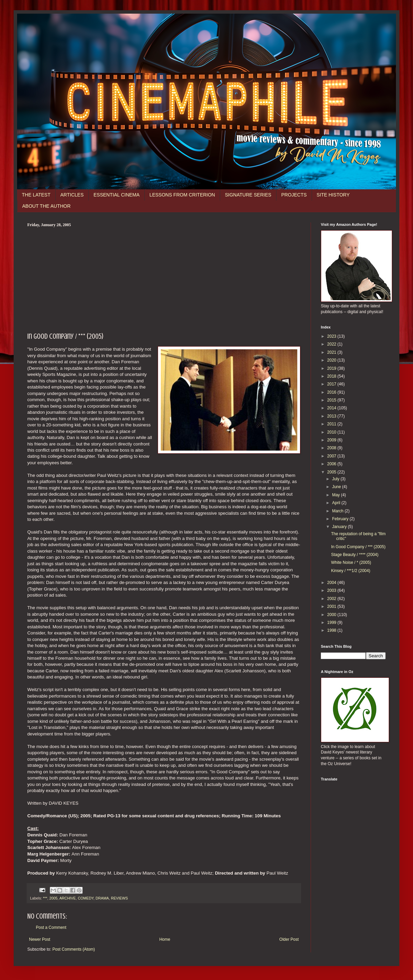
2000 (332, 615)
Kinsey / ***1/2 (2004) (351, 571)
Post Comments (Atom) (74, 949)
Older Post (289, 939)
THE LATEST (36, 195)
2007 (332, 456)
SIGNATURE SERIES (248, 195)
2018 (332, 376)
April (337, 503)
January (340, 527)
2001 (332, 606)
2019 (332, 368)
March (338, 511)
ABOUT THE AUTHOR (46, 206)
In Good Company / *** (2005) (358, 547)
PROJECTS (294, 195)
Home (165, 939)
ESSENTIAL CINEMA (117, 195)
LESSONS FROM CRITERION (182, 195)
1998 (332, 630)
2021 (332, 352)
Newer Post (40, 939)
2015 (332, 400)
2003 (332, 590)
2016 (332, 392)
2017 (332, 384)
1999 (332, 623)
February (341, 519)
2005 (53, 898)
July (336, 479)
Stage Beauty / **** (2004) (355, 555)
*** (45, 898)
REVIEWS (119, 898)
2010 (332, 432)
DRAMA (102, 898)
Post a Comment (51, 927)
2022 (332, 344)
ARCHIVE (68, 898)
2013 (332, 416)
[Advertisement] (164, 279)
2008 (332, 448)
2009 (332, 440)
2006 (332, 464)
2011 (332, 424)
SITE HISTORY (333, 195)
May (337, 495)
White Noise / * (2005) (351, 562)
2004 (332, 583)
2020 (332, 360)
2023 (332, 336)
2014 (332, 408)
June (337, 487)
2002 (332, 599)
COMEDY (86, 898)
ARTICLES (72, 195)
